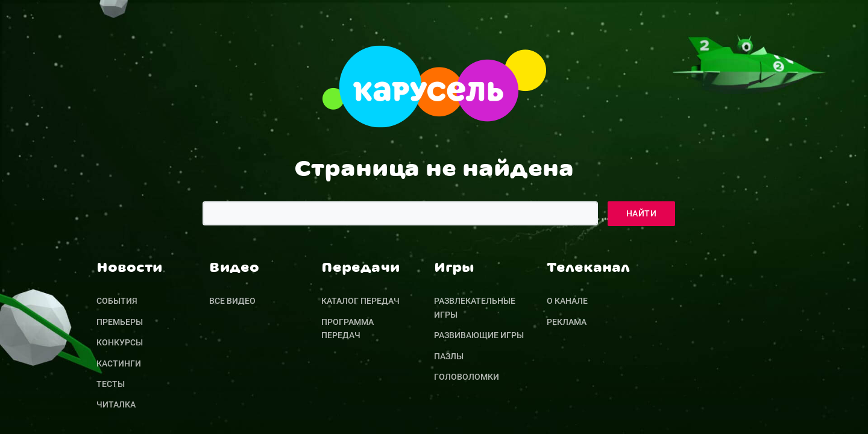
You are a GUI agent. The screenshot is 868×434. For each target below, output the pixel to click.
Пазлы (449, 356)
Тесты (111, 384)
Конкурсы (120, 342)
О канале (567, 301)
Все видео (232, 301)
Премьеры (120, 322)
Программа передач (348, 329)
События (117, 301)
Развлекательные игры (475, 307)
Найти (641, 213)
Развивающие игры (479, 335)
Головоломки (467, 377)
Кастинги (119, 363)
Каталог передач (360, 301)
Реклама (567, 322)
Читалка (116, 404)
